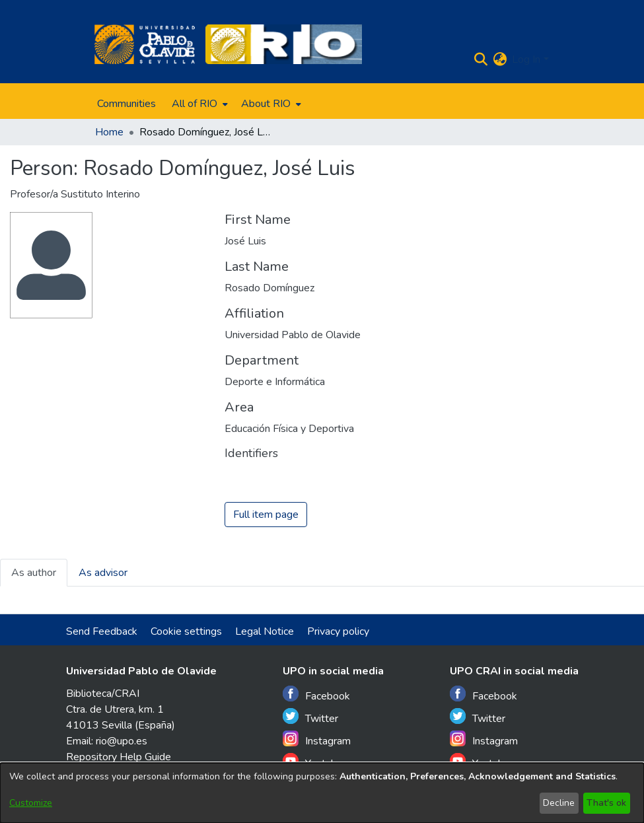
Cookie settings (186, 631)
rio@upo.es (122, 741)
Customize (31, 803)
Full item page (266, 515)
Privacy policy (338, 631)
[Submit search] (481, 59)
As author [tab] (34, 573)
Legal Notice (265, 631)
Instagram (317, 739)
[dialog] (322, 793)
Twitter (310, 717)
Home (109, 132)
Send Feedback (102, 631)
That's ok (606, 803)
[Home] (145, 44)
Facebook (316, 695)
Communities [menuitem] (126, 104)
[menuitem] (198, 104)
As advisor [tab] (103, 573)
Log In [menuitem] (526, 59)
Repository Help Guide (119, 757)
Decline (559, 803)
